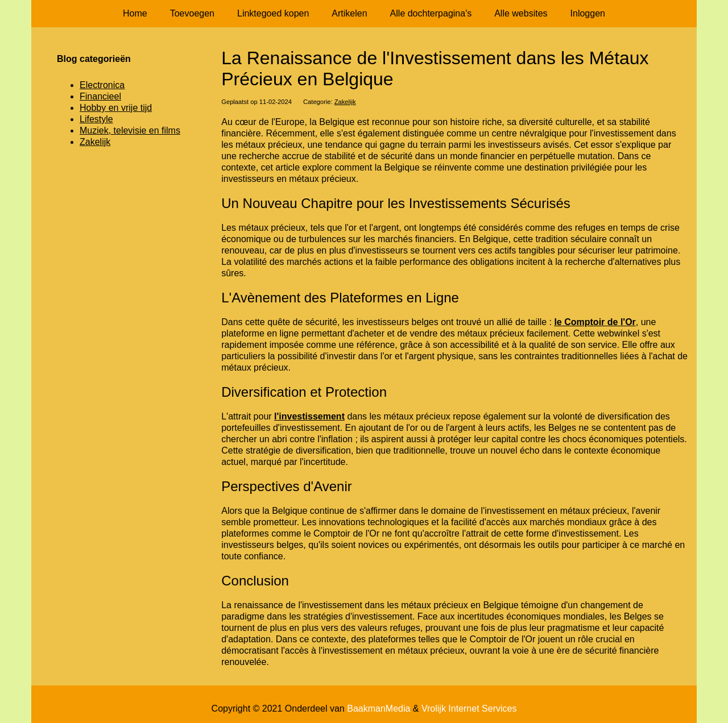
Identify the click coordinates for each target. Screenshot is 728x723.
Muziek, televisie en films (130, 130)
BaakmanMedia (379, 709)
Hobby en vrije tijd (116, 108)
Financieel (100, 96)
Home (135, 13)
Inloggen (588, 13)
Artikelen (349, 13)
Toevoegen (192, 13)
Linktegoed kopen (273, 13)
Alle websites (521, 13)
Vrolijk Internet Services (469, 709)
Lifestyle (96, 119)
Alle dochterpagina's (431, 13)
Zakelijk (345, 102)
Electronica (102, 85)
